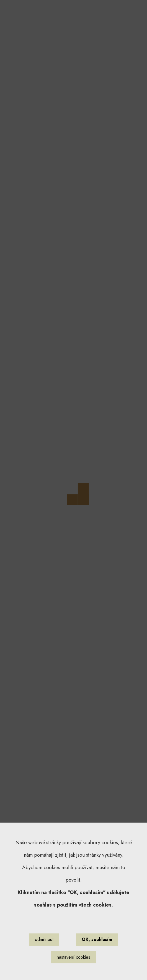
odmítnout (44, 939)
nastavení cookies (73, 957)
